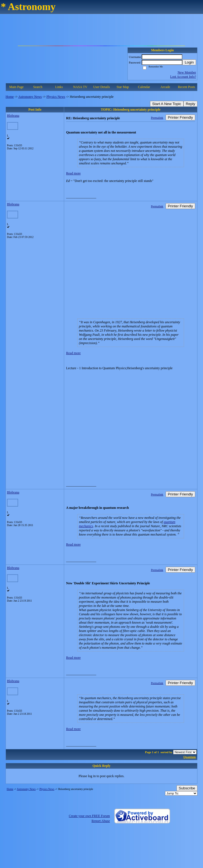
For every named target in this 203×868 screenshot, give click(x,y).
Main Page (16, 87)
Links (59, 87)
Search (38, 87)
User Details (101, 87)
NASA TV (80, 87)
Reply (190, 104)
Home (10, 97)
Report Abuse (101, 821)
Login (189, 62)
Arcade (165, 87)
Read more (73, 173)
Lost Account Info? (183, 77)
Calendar (144, 87)
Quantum (190, 757)
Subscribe (187, 788)
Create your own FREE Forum (89, 816)
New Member (187, 72)
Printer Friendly (180, 117)
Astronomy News (30, 97)
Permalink (157, 118)
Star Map (123, 87)
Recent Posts (187, 87)
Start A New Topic (167, 104)
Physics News (56, 97)
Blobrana (13, 116)
